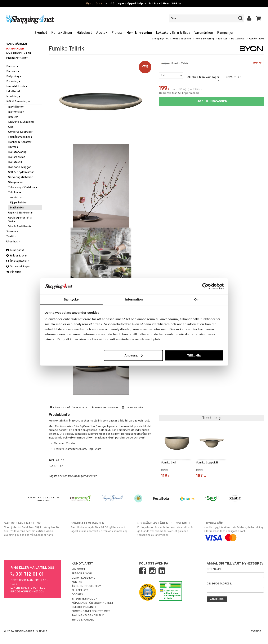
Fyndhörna (94, 4)
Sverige (257, 632)
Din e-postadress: (219, 584)
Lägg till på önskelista (69, 408)
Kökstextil (15, 162)
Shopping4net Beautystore (91, 611)
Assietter (16, 198)
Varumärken (204, 33)
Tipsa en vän (133, 408)
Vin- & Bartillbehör (20, 227)
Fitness (117, 33)
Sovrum (12, 232)
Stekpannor (16, 182)
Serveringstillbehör (20, 177)
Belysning (14, 76)
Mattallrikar (238, 39)
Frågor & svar (17, 256)
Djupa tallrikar (19, 203)
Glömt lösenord (84, 578)
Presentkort (17, 58)
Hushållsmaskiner (21, 137)
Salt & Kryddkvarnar (21, 172)
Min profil (79, 570)
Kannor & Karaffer (20, 142)
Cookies (77, 595)
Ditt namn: (214, 569)
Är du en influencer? (86, 586)
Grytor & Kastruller (20, 132)
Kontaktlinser (62, 33)
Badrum (13, 66)
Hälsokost (84, 33)
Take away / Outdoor (23, 187)
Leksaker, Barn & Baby (173, 33)
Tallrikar (222, 39)
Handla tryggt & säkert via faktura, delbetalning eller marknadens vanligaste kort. (234, 531)
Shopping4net (160, 39)
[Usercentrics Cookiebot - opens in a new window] (205, 286)
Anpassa (133, 355)
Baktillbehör (16, 107)
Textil (11, 237)
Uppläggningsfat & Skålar (20, 220)
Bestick (13, 117)
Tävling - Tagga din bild (88, 616)
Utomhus (13, 242)
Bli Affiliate (80, 591)
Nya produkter (19, 54)
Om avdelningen (18, 267)
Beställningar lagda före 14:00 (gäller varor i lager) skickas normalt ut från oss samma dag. (101, 527)
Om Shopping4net (84, 607)
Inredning (14, 97)
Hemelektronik (17, 87)
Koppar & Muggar (19, 167)
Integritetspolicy (84, 599)
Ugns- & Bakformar (21, 213)
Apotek (102, 33)
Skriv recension (105, 408)
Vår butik (14, 272)
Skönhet (41, 33)
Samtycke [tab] (71, 299)
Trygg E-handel (83, 620)
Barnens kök (16, 112)
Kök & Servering (205, 39)
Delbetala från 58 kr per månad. (179, 93)
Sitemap (42, 632)
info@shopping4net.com (28, 592)
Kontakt (78, 582)
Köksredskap (17, 157)
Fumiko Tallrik (256, 39)
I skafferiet (13, 92)
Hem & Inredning (139, 33)
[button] (258, 18)
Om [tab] (197, 299)
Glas (12, 127)
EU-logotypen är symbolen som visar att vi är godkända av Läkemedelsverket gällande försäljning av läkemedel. (167, 529)
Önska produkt (17, 261)
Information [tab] (134, 299)
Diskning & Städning (21, 122)
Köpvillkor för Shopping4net (92, 603)
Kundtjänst (15, 250)
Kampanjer (225, 33)
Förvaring (14, 81)
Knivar (14, 147)
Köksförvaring (17, 152)
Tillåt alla (194, 355)
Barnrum (13, 71)
